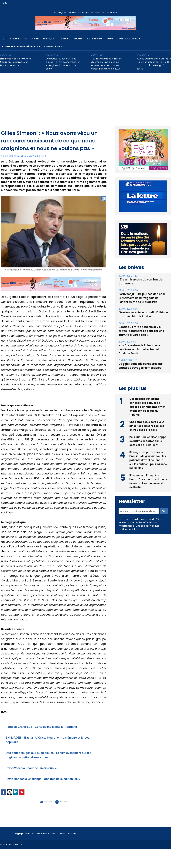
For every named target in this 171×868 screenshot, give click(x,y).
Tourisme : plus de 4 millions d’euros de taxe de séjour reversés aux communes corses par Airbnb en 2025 (107, 64)
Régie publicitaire (26, 837)
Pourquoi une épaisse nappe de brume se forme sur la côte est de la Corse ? (148, 441)
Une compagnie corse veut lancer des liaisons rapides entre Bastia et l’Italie (147, 425)
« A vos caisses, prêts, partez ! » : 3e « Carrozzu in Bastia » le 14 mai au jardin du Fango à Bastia (154, 64)
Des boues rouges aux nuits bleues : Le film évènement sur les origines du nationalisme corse (63, 64)
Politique (49, 39)
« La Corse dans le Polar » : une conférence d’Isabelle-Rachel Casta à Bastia (142, 349)
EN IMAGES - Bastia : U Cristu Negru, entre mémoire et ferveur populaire (15, 62)
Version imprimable (70, 806)
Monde (110, 39)
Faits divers (32, 39)
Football (64, 39)
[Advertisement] (85, 97)
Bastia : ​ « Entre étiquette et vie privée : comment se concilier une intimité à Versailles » (143, 331)
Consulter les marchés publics (21, 47)
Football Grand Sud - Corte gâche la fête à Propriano (53, 726)
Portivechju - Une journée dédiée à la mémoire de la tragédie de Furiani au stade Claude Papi (143, 298)
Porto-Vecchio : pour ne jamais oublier (41, 768)
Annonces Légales (129, 39)
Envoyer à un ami (36, 806)
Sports (78, 39)
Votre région (95, 39)
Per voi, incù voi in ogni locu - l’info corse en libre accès (85, 12)
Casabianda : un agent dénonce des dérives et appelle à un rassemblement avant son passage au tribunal (148, 406)
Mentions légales (52, 837)
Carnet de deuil (54, 47)
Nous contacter (77, 837)
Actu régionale (12, 39)
